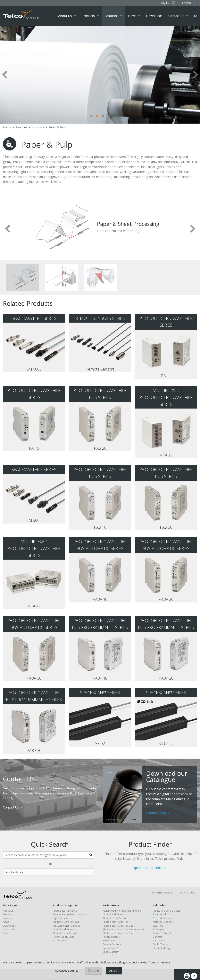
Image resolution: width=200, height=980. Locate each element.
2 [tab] (97, 116)
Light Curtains (60, 918)
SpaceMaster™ (111, 952)
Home (7, 127)
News (132, 16)
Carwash (158, 937)
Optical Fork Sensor (114, 914)
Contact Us (176, 16)
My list (168, 3)
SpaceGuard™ (111, 948)
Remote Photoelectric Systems (70, 914)
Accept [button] (114, 971)
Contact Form (156, 813)
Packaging (158, 929)
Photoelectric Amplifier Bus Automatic (124, 929)
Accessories (60, 941)
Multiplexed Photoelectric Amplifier (122, 911)
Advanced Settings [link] (67, 971)
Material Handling (163, 922)
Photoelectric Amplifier (116, 922)
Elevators (158, 926)
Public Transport (162, 944)
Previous (4, 75)
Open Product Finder (148, 868)
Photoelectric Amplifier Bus (118, 926)
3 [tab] (103, 116)
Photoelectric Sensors (65, 911)
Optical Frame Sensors (65, 933)
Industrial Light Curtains (66, 922)
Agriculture (159, 941)
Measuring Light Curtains (67, 926)
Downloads (154, 16)
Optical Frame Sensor (115, 918)
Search (196, 16)
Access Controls (162, 918)
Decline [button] (94, 971)
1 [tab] (91, 116)
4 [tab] (109, 116)
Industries (38, 127)
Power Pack (109, 941)
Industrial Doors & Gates (167, 911)
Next (196, 75)
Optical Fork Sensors (64, 929)
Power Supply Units (64, 937)
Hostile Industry (162, 948)
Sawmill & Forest (162, 933)
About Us (65, 16)
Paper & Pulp (57, 127)
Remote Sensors (112, 944)
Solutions (111, 16)
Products (88, 16)
